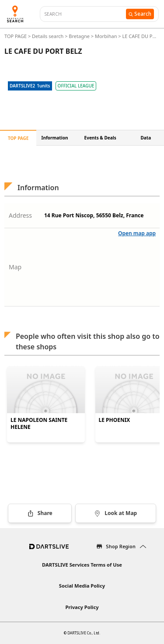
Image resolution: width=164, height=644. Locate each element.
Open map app (137, 233)
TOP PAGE (16, 36)
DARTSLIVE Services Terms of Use (82, 565)
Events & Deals (100, 138)
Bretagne (79, 36)
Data (146, 138)
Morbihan (106, 36)
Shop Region (121, 546)
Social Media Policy (82, 586)
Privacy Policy (82, 607)
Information (55, 138)
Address (20, 215)
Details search (48, 36)
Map (15, 267)
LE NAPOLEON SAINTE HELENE (39, 424)
